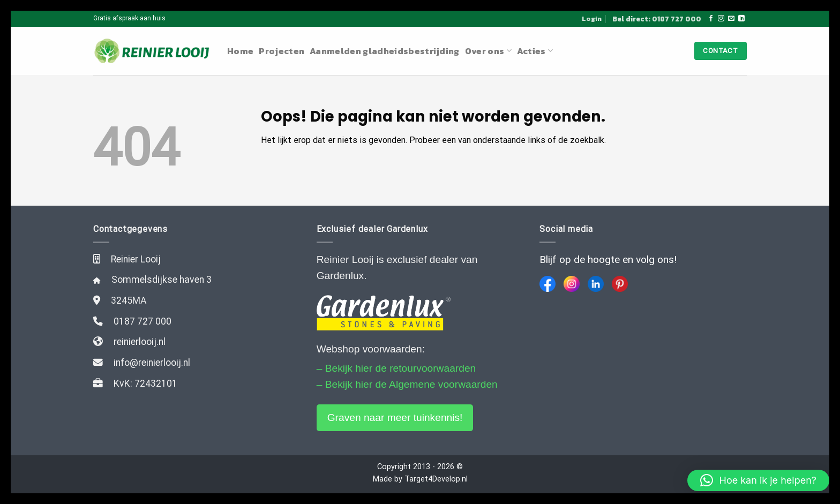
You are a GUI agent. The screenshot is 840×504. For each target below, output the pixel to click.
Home (240, 51)
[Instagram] (572, 284)
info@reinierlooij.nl (152, 363)
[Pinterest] (620, 284)
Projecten (282, 51)
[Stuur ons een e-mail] (731, 19)
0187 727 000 (142, 321)
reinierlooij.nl (140, 342)
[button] (758, 480)
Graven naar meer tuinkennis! (395, 418)
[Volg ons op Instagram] (721, 19)
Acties (535, 51)
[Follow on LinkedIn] (741, 19)
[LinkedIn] (596, 284)
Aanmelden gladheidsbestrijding (385, 51)
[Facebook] (547, 284)
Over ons (488, 51)
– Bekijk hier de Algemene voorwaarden (407, 384)
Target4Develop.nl (436, 479)
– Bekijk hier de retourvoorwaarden (396, 368)
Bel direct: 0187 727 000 (657, 19)
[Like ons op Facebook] (711, 19)
